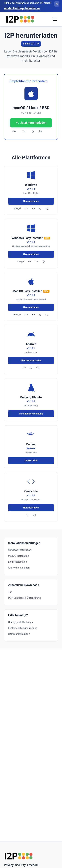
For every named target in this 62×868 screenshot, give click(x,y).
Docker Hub (31, 461)
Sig (41, 131)
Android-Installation (19, 568)
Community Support (19, 634)
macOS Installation (19, 556)
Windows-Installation (20, 550)
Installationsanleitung (31, 414)
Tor (24, 132)
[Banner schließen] (57, 4)
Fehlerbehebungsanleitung (23, 628)
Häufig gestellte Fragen (21, 622)
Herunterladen (31, 201)
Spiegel (17, 208)
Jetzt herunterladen (31, 123)
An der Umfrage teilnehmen (22, 8)
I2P (14, 132)
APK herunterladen (31, 361)
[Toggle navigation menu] (55, 19)
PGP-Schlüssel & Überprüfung (24, 598)
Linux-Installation (18, 562)
